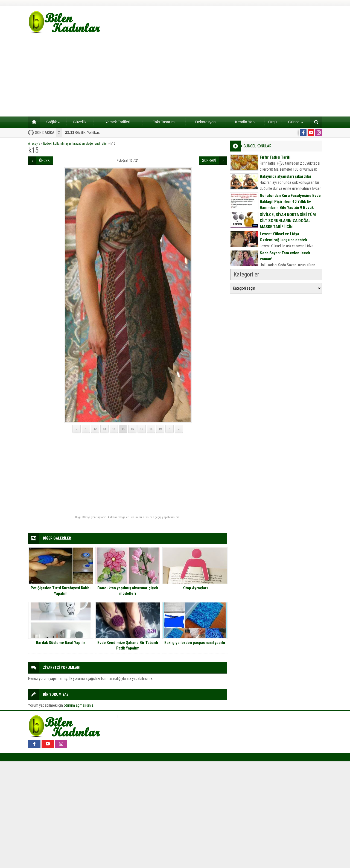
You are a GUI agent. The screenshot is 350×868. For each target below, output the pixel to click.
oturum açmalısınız (79, 705)
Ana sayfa (32, 122)
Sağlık (53, 122)
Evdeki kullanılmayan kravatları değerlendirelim (75, 144)
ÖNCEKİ (45, 161)
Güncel (296, 122)
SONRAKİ (209, 161)
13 (105, 429)
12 (95, 429)
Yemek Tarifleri (118, 122)
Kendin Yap (245, 122)
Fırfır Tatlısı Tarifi (275, 157)
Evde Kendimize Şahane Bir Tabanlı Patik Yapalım (128, 645)
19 (160, 429)
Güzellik (80, 122)
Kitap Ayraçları (195, 588)
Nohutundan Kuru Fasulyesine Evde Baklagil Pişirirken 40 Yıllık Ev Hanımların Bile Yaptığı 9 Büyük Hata (290, 205)
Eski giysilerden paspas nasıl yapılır (195, 643)
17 (142, 429)
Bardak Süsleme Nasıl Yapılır (61, 643)
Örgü (272, 122)
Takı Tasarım (164, 122)
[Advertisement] (175, 75)
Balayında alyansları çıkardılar (286, 176)
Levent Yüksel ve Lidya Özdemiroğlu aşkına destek (283, 237)
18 (151, 429)
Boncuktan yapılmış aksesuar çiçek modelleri (128, 591)
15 (123, 429)
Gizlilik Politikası (83, 132)
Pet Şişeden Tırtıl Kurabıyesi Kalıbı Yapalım (61, 591)
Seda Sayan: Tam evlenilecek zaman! (285, 256)
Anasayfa (34, 144)
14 (114, 429)
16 (132, 429)
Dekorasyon (205, 122)
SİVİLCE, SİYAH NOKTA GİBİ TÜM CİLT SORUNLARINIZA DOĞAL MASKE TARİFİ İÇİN (288, 221)
